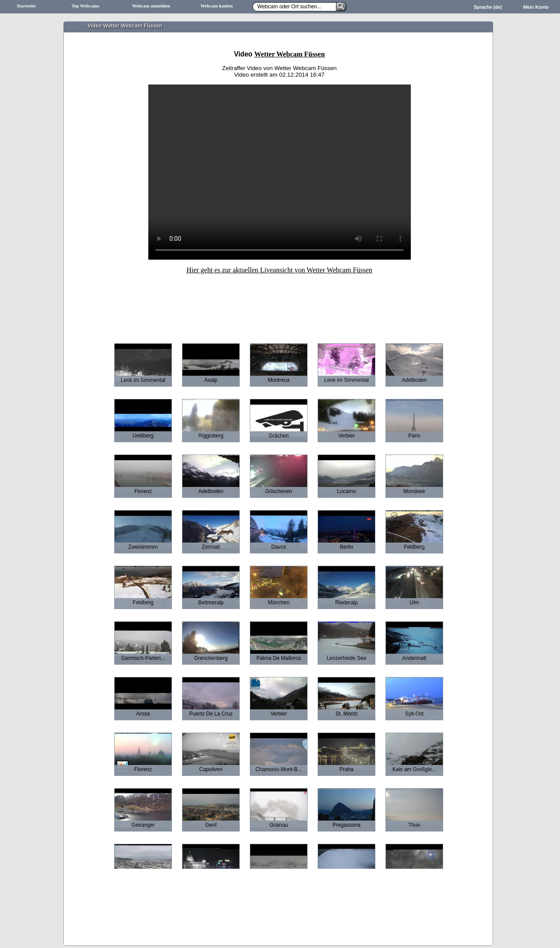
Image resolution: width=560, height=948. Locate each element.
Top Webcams (85, 6)
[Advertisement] (280, 303)
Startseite (26, 6)
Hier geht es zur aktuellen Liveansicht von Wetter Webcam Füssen (279, 270)
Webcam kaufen (217, 6)
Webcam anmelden (151, 6)
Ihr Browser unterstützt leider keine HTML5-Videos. (280, 172)
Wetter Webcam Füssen (289, 54)
